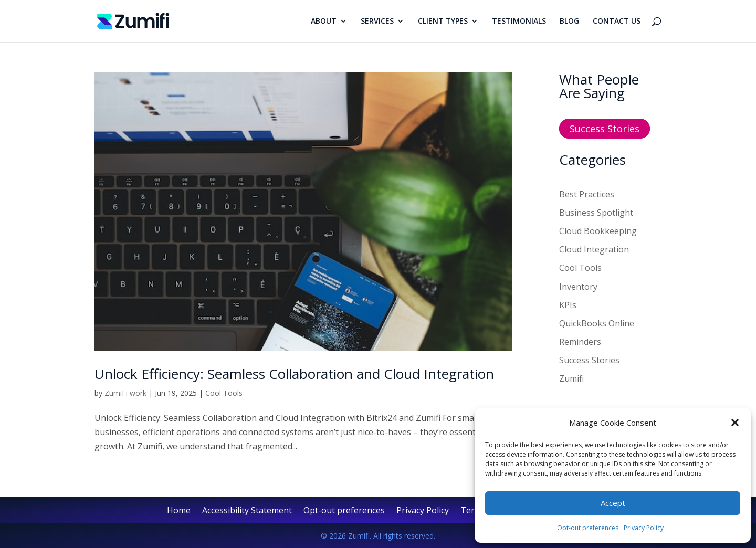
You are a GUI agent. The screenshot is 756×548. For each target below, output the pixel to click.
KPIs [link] (568, 305)
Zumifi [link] (571, 378)
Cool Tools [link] (224, 393)
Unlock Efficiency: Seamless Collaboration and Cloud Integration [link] (294, 374)
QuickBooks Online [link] (597, 323)
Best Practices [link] (587, 194)
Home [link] (179, 511)
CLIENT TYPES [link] (443, 22)
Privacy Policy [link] (644, 528)
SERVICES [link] (377, 22)
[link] (133, 20)
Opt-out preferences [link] (588, 528)
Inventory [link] (578, 287)
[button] (735, 423)
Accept (613, 503)
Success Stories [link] (589, 360)
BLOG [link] (569, 22)
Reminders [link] (580, 342)
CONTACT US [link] (617, 22)
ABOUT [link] (324, 22)
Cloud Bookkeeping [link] (598, 231)
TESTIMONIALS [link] (519, 22)
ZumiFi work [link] (125, 393)
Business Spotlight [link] (596, 213)
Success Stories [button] (605, 129)
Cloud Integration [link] (594, 249)
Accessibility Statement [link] (247, 511)
